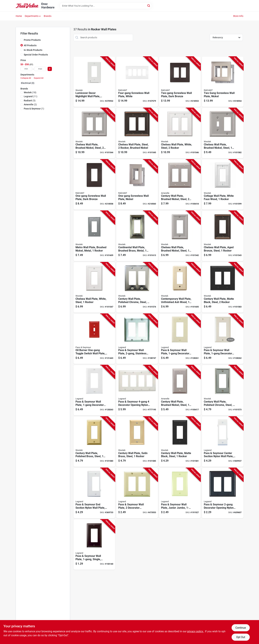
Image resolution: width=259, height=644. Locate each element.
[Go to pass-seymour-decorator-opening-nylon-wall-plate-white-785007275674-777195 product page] (137, 390)
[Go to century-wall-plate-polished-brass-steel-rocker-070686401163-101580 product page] (94, 442)
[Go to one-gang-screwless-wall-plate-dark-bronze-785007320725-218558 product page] (94, 185)
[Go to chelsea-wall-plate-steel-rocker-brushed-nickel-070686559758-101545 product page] (137, 133)
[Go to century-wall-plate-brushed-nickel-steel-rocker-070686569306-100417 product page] (180, 390)
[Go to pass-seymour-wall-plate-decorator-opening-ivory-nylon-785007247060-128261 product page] (180, 339)
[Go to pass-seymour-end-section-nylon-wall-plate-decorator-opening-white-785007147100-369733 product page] (94, 493)
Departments (32, 16)
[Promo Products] (22, 40)
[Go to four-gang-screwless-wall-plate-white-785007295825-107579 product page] (137, 82)
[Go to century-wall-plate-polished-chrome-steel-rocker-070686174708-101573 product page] (223, 390)
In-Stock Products (33, 50)
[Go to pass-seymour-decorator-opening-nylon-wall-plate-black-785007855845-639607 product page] (223, 493)
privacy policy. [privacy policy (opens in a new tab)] (195, 631)
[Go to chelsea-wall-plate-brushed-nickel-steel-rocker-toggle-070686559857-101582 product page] (223, 133)
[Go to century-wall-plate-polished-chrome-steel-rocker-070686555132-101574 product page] (137, 287)
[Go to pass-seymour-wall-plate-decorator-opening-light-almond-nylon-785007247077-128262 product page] (223, 339)
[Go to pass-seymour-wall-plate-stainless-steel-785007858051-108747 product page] (137, 339)
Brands (48, 16)
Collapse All (26, 78)
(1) (34, 109)
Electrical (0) (28, 83)
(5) (30, 101)
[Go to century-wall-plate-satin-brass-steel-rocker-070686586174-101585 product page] (137, 442)
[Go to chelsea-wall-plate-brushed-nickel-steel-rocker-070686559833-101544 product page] (94, 133)
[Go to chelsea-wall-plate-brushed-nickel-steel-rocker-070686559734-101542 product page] (180, 236)
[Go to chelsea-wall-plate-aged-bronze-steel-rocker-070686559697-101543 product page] (223, 236)
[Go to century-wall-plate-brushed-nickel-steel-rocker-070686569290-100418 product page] (180, 185)
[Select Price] (50, 69)
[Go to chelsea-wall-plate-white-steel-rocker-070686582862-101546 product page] (180, 133)
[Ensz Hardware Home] (27, 6)
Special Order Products (36, 55)
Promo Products (32, 40)
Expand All (39, 78)
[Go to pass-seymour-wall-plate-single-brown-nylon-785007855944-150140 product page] (94, 545)
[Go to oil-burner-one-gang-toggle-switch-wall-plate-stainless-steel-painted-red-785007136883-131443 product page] (94, 339)
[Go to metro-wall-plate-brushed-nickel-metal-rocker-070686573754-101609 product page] (94, 236)
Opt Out (241, 637)
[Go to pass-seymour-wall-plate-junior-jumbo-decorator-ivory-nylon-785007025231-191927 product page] (180, 493)
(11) (31, 96)
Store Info (238, 16)
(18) (30, 92)
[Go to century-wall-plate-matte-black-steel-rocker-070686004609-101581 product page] (180, 442)
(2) (30, 104)
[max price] (40, 69)
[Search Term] (106, 6)
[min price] (26, 69)
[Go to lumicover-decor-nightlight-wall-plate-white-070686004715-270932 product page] (94, 82)
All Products (30, 45)
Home (19, 16)
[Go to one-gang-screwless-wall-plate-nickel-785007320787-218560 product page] (137, 185)
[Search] (149, 6)
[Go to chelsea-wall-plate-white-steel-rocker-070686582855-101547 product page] (94, 287)
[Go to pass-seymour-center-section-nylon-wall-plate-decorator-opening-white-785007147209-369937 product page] (223, 442)
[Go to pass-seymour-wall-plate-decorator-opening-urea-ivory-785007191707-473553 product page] (137, 493)
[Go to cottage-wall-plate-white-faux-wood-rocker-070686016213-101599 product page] (223, 185)
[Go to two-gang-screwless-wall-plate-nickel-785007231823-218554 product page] (223, 82)
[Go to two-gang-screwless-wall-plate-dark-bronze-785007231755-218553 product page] (180, 82)
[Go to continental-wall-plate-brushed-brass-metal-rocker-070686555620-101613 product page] (137, 236)
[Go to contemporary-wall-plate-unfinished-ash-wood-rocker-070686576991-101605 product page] (180, 287)
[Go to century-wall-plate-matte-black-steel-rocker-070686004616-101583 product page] (223, 287)
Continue (241, 628)
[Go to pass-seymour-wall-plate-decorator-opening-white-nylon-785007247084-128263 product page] (94, 390)
